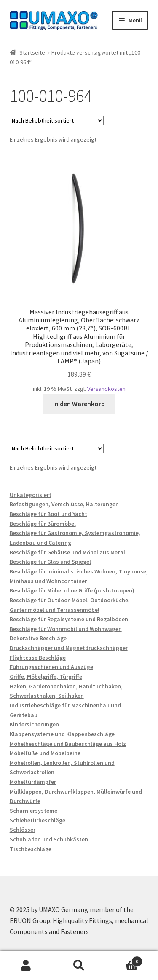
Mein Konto (26, 966)
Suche (79, 966)
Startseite (32, 52)
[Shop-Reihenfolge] (57, 120)
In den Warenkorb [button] (79, 404)
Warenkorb (124, 960)
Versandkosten (106, 389)
